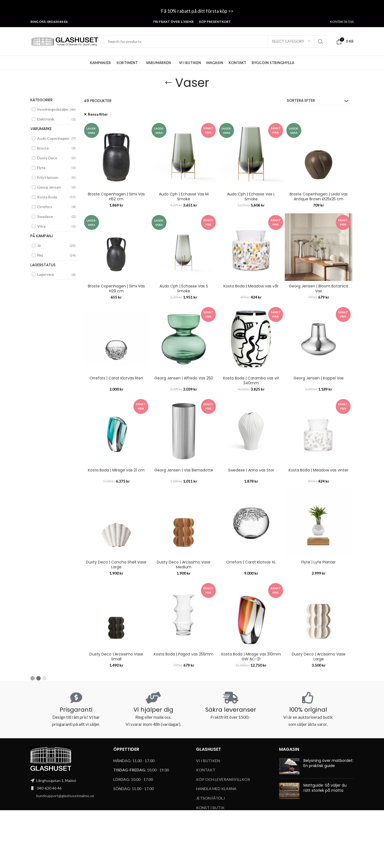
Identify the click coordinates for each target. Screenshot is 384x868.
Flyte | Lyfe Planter (319, 562)
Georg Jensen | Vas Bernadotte (184, 470)
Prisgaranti (76, 710)
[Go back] (168, 83)
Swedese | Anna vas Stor (251, 470)
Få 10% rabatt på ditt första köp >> (198, 11)
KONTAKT (206, 770)
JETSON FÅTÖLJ (210, 798)
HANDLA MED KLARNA (216, 789)
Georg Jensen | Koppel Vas (319, 378)
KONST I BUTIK (210, 808)
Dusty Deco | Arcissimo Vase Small (116, 657)
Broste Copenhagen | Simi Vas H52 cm (116, 197)
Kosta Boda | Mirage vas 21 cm (116, 470)
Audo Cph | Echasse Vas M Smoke (184, 197)
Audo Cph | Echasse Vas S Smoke (184, 289)
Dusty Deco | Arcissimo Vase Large (319, 657)
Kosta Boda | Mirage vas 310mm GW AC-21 (251, 657)
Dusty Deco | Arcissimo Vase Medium (184, 565)
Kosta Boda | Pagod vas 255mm (184, 654)
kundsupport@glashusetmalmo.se (65, 796)
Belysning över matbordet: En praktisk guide (328, 763)
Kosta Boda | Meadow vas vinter (319, 470)
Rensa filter (98, 114)
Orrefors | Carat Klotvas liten (116, 378)
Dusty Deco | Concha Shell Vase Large (116, 565)
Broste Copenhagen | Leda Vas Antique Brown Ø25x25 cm (319, 197)
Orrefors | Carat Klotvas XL (251, 562)
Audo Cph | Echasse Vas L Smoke (251, 197)
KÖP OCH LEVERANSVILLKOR (223, 779)
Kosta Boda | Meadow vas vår (251, 286)
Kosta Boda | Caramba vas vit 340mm (251, 381)
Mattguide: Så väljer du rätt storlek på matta (325, 788)
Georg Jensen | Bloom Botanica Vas (319, 289)
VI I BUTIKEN (208, 761)
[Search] (215, 42)
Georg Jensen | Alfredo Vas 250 (184, 378)
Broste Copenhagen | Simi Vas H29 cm (116, 289)
